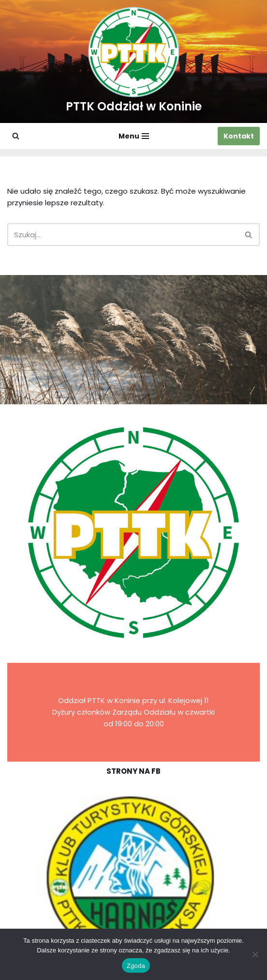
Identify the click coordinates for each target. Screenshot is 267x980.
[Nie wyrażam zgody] (255, 954)
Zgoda (136, 966)
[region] (133, 878)
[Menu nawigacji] (134, 136)
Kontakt (239, 136)
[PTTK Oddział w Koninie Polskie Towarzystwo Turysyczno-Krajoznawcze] (134, 61)
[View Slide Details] (133, 878)
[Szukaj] (16, 136)
